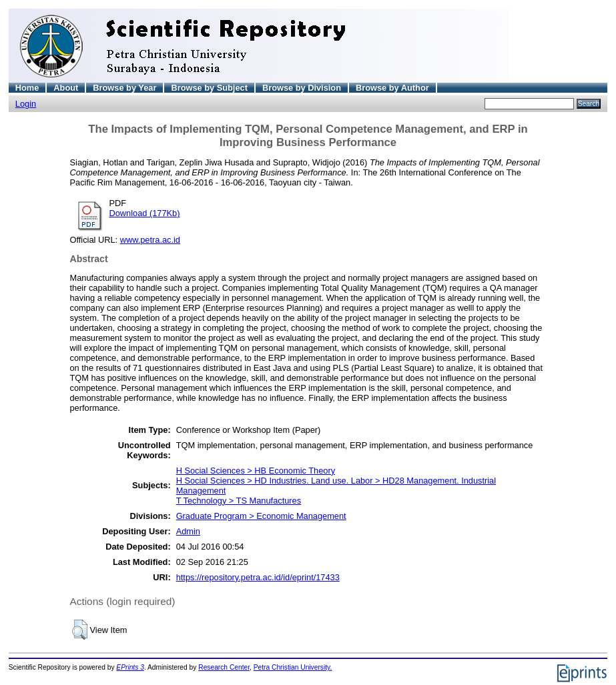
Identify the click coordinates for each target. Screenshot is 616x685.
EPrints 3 (130, 667)
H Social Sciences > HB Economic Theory (256, 471)
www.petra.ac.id (150, 240)
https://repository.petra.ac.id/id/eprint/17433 (258, 577)
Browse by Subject (209, 88)
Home (27, 88)
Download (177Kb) (145, 213)
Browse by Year (124, 88)
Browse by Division (302, 88)
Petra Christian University (292, 667)
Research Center (224, 667)
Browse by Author (392, 88)
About (66, 88)
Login (26, 104)
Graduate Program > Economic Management (261, 516)
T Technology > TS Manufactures (239, 501)
